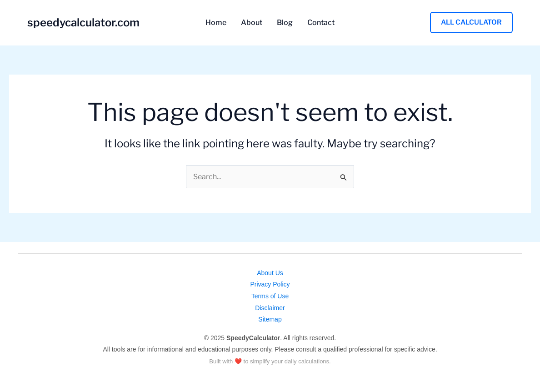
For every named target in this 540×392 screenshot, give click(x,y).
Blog (285, 23)
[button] (471, 23)
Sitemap (270, 319)
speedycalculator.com (83, 23)
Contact (321, 23)
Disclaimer (270, 308)
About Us (270, 273)
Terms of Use (270, 296)
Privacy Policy (270, 284)
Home (216, 23)
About (252, 23)
